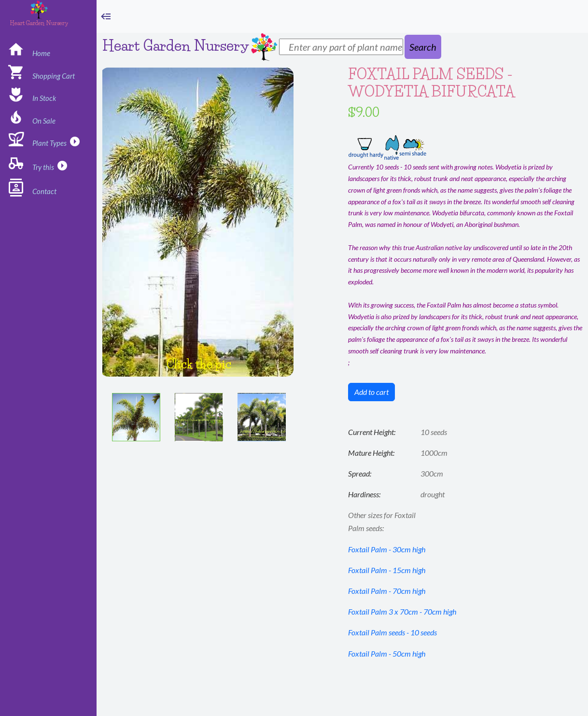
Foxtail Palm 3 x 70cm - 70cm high (402, 611)
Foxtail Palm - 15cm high (387, 570)
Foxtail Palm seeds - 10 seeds (392, 632)
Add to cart (371, 392)
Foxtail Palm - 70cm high (387, 591)
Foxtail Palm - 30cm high (387, 549)
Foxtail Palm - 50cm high (387, 653)
